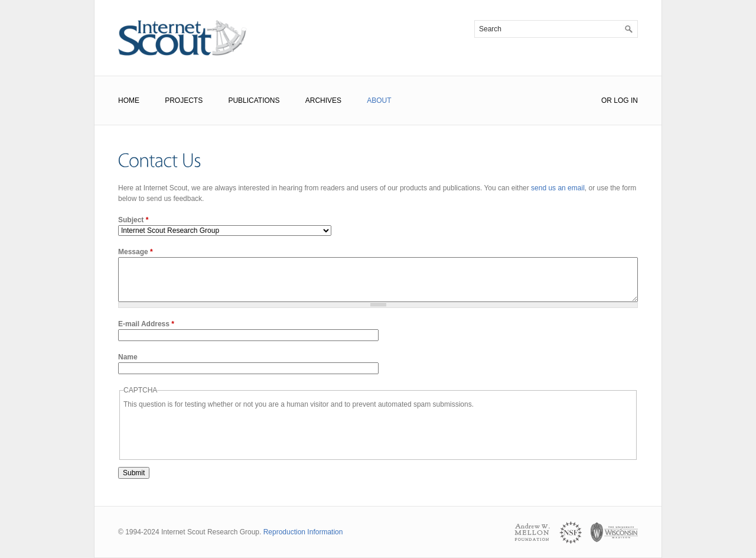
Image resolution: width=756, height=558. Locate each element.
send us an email (558, 188)
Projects (184, 100)
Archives (323, 100)
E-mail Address (146, 324)
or (607, 100)
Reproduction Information (303, 532)
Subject (133, 220)
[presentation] (213, 433)
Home (129, 100)
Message (136, 252)
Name (128, 357)
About (379, 100)
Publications (254, 100)
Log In (626, 100)
